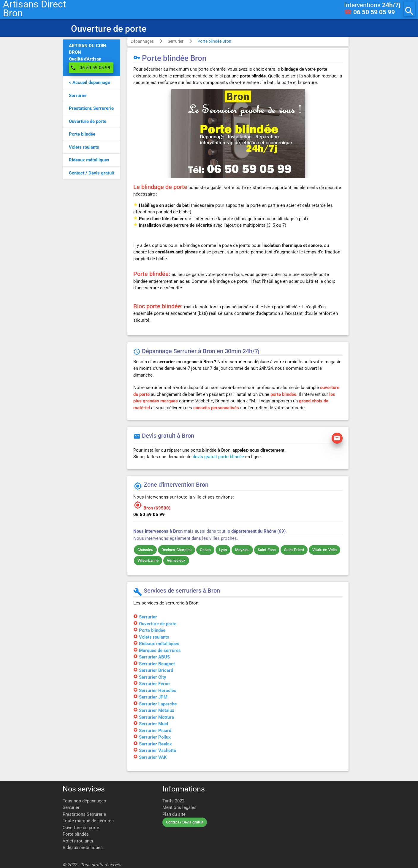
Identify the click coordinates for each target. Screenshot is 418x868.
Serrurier (176, 41)
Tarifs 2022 (173, 801)
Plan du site (174, 814)
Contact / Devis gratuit (185, 822)
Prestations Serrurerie (84, 814)
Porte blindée (76, 834)
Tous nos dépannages (84, 801)
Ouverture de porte (81, 828)
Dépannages (142, 41)
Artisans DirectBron (34, 9)
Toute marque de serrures (88, 821)
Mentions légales (179, 807)
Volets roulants (78, 841)
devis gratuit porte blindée (218, 457)
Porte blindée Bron (214, 41)
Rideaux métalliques (83, 848)
